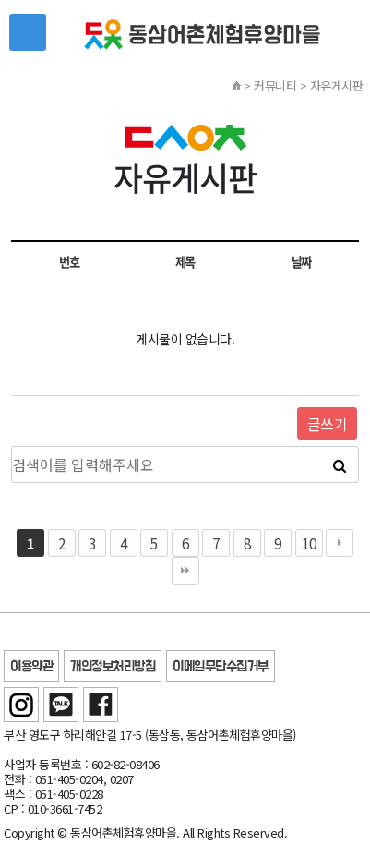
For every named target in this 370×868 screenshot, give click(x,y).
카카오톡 (61, 705)
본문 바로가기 (0, 0)
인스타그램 (21, 705)
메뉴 (28, 32)
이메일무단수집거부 (221, 667)
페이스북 (101, 705)
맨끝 (185, 571)
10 (309, 543)
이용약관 (31, 667)
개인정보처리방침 (113, 667)
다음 (340, 543)
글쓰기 (328, 424)
